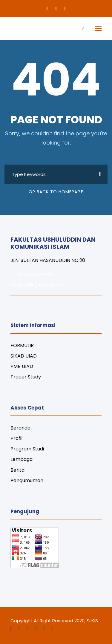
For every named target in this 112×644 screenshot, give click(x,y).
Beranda (20, 428)
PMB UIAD (22, 366)
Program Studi (27, 449)
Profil (16, 438)
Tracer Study (26, 377)
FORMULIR (22, 345)
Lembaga (22, 459)
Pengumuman (27, 480)
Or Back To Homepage (56, 192)
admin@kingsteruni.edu (36, 285)
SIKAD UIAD (24, 356)
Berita (17, 470)
